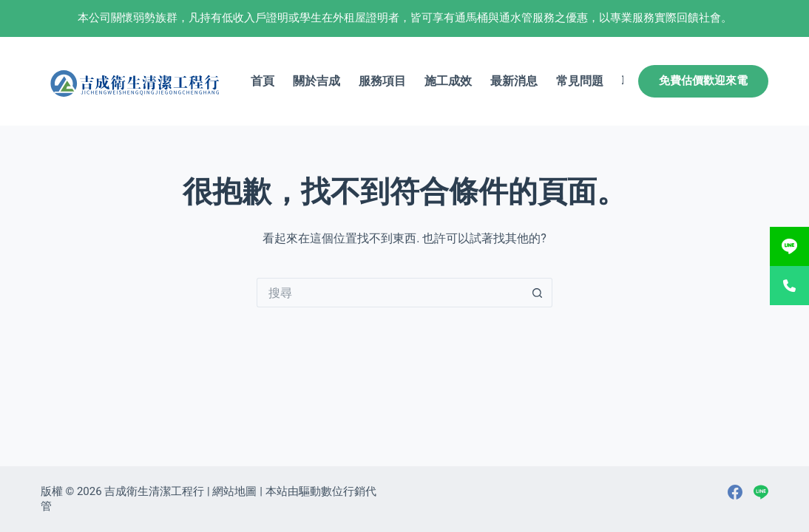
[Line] (761, 492)
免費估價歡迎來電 (703, 81)
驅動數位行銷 (332, 491)
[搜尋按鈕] (538, 293)
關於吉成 (317, 81)
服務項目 (382, 81)
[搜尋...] (390, 293)
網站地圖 (234, 491)
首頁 (263, 81)
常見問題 (580, 81)
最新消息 (514, 81)
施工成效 (448, 81)
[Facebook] (735, 492)
